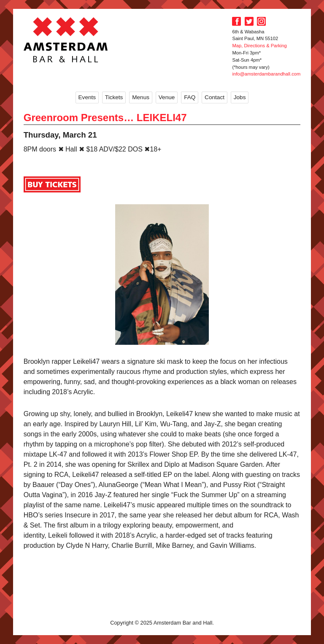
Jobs (240, 97)
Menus (141, 97)
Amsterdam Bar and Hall (66, 40)
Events (87, 97)
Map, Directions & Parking (259, 46)
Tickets (114, 97)
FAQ (190, 97)
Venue (167, 97)
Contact (215, 97)
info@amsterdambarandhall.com (266, 74)
